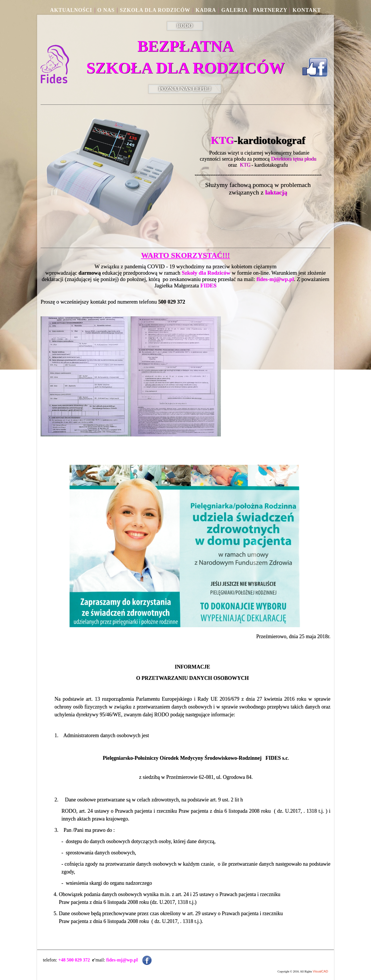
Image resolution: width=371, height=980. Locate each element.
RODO (185, 26)
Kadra (206, 10)
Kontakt (307, 10)
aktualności (71, 10)
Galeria (234, 10)
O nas (106, 10)
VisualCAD (320, 971)
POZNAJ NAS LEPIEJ (185, 89)
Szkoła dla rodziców (155, 10)
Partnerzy (270, 10)
